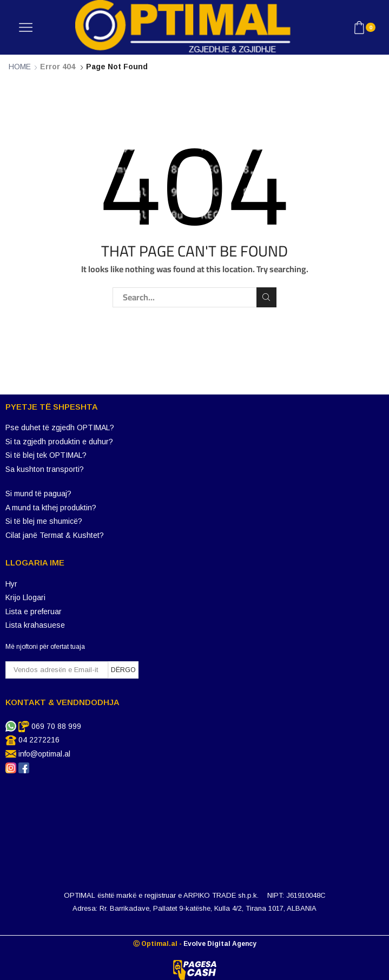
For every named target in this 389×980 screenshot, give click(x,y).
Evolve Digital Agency (220, 944)
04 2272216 (39, 740)
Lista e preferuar (34, 611)
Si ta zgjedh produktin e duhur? (59, 442)
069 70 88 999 (56, 726)
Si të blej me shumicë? (44, 521)
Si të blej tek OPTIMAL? (46, 455)
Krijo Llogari (25, 597)
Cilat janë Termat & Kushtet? (55, 535)
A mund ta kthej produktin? (51, 508)
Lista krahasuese (35, 625)
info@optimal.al (44, 754)
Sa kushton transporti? (45, 469)
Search (266, 297)
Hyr (11, 584)
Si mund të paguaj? (38, 494)
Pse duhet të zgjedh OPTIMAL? (60, 427)
